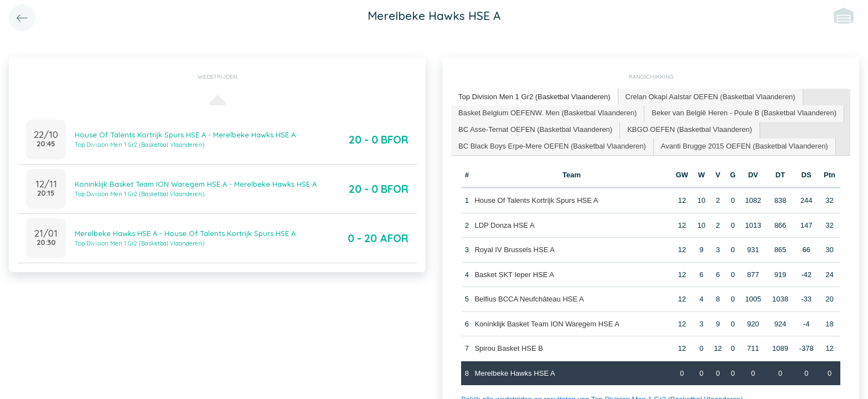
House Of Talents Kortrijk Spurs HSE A (536, 200)
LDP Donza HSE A (504, 225)
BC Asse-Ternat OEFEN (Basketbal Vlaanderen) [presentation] (535, 129)
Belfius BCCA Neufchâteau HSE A (529, 299)
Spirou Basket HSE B (509, 348)
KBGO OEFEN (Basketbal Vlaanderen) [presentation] (689, 129)
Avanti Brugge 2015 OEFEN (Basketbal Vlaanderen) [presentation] (745, 146)
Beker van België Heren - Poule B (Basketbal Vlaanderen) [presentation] (744, 113)
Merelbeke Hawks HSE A (515, 373)
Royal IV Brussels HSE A (515, 250)
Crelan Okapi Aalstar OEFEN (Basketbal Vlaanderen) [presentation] (711, 97)
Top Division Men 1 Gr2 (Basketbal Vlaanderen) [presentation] (534, 97)
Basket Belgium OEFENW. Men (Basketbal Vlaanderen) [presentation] (547, 113)
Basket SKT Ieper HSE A (514, 275)
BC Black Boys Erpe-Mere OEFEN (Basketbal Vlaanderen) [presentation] (552, 146)
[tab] (535, 97)
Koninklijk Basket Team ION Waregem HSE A (547, 324)
